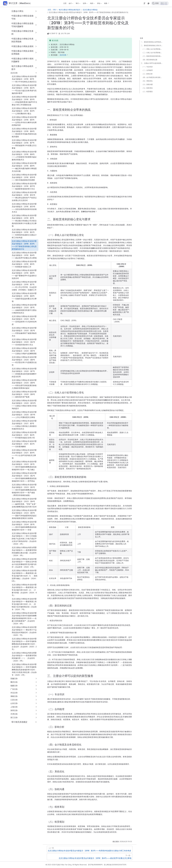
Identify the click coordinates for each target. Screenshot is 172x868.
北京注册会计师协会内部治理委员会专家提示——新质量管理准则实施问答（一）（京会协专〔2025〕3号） (24, 657)
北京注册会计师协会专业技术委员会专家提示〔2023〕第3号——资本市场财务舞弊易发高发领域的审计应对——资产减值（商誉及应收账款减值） (24, 490)
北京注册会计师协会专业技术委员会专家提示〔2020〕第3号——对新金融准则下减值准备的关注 (24, 332)
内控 (92, 4)
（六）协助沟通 (147, 84)
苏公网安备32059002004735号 (115, 865)
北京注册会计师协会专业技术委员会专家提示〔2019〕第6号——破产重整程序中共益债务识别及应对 (24, 274)
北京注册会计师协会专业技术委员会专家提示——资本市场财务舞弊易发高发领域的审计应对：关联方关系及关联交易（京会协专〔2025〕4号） (24, 670)
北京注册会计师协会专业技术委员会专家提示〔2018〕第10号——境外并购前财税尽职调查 (24, 177)
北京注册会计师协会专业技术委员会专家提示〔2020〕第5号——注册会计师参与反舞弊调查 (24, 351)
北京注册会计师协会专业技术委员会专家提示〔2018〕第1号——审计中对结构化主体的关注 (24, 79)
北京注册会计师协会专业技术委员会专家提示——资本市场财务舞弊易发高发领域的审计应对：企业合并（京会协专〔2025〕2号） (24, 644)
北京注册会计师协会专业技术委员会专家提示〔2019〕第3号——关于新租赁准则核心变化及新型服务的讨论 (24, 245)
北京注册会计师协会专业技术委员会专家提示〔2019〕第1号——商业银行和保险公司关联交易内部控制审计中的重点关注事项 (24, 221)
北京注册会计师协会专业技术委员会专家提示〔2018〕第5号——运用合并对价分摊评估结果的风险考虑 (24, 121)
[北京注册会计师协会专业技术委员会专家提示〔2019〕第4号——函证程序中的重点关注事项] (90, 857)
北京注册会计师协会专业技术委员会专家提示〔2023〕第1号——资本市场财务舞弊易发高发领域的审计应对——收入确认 (24, 466)
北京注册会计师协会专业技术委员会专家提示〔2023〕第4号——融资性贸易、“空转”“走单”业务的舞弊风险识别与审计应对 (24, 503)
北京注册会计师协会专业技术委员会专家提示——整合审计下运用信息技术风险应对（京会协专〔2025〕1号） (24, 631)
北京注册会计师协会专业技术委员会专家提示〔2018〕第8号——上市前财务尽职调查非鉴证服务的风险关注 (24, 156)
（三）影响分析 (147, 74)
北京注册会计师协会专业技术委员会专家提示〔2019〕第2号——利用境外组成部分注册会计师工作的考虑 (24, 234)
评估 (99, 4)
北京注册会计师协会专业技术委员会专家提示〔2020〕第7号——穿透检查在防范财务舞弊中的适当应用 (24, 373)
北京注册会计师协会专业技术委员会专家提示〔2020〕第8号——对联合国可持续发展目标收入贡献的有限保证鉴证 (24, 384)
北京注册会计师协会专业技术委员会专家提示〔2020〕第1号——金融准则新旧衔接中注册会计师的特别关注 (24, 309)
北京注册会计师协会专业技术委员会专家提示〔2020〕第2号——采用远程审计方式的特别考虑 (24, 320)
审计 (78, 4)
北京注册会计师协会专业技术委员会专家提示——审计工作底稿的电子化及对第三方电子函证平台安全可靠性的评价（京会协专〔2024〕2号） (24, 539)
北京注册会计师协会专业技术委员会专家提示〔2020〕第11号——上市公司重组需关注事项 (24, 415)
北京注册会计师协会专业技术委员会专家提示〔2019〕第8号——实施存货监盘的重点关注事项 (24, 297)
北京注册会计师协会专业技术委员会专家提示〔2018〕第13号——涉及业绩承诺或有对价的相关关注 (24, 208)
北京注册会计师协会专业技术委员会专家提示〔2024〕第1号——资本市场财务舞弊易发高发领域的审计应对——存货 (24, 526)
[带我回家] (18, 3)
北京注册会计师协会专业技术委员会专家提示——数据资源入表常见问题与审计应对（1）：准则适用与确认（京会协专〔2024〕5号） (25, 576)
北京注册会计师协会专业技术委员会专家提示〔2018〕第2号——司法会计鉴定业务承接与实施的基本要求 (24, 89)
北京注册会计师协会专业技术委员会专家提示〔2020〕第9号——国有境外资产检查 (24, 394)
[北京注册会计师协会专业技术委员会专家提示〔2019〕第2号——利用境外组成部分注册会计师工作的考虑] (90, 849)
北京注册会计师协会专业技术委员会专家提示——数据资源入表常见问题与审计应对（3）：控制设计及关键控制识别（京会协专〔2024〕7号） (24, 604)
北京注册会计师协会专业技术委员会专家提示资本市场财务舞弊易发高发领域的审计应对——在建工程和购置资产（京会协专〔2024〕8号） (24, 618)
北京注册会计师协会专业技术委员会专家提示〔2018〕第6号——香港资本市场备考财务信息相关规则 (24, 133)
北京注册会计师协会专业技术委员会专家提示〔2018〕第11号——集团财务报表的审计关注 (24, 186)
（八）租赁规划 (147, 91)
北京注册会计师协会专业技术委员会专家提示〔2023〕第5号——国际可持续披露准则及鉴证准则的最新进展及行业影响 (24, 514)
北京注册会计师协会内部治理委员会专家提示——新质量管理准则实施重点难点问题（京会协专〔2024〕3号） (24, 551)
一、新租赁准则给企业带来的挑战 (152, 42)
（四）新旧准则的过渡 (149, 60)
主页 (65, 3)
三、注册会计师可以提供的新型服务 (152, 63)
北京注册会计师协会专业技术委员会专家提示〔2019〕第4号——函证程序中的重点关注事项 (24, 255)
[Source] (144, 3)
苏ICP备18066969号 (95, 865)
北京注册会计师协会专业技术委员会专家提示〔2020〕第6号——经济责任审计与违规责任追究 (24, 361)
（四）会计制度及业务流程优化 (152, 77)
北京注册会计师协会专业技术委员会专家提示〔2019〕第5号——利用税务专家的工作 (24, 264)
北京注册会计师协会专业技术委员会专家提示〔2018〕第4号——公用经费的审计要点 (24, 111)
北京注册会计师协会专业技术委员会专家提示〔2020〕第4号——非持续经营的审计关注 (24, 342)
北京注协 (63, 55)
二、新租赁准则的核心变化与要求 (152, 45)
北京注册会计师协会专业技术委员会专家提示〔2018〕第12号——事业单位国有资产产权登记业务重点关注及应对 (24, 196)
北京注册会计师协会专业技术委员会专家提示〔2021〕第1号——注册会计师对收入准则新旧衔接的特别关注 (24, 425)
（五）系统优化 (147, 81)
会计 (71, 4)
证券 (85, 4)
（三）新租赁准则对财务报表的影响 (152, 56)
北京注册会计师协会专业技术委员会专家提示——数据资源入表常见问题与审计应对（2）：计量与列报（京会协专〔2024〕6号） (24, 590)
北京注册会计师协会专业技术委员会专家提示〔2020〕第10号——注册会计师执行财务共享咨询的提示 (24, 404)
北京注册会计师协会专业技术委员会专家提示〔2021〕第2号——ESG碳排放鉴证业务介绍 (24, 435)
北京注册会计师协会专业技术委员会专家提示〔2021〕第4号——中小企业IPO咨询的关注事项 (24, 454)
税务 (106, 3)
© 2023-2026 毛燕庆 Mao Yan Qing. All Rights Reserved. (66, 865)
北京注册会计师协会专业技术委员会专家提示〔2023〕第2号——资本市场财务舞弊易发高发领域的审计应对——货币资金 (24, 477)
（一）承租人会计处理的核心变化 (152, 49)
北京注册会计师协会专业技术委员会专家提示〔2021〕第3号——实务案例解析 (24, 444)
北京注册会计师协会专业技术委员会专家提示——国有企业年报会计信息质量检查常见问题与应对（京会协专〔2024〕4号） (24, 563)
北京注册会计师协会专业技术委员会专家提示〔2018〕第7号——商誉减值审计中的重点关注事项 (24, 144)
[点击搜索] (160, 3)
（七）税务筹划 (147, 88)
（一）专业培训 (147, 67)
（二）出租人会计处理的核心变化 (152, 53)
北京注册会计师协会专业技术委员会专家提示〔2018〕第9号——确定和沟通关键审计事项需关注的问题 (24, 167)
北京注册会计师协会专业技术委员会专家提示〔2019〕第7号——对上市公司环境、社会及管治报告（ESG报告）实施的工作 (24, 286)
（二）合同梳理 (147, 70)
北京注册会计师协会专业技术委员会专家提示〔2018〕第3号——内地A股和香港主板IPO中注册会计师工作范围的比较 (25, 101)
